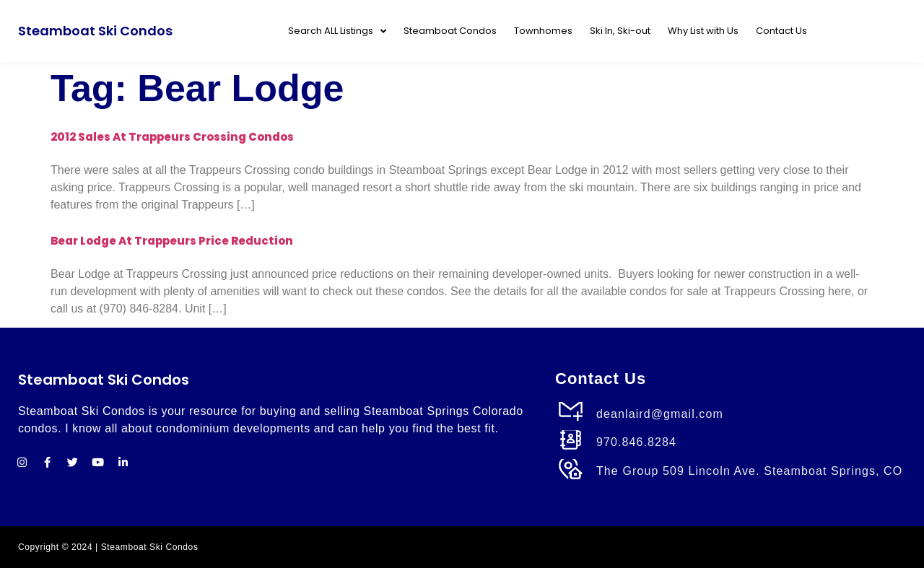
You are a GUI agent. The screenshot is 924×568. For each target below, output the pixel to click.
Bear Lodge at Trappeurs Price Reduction (172, 241)
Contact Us (781, 31)
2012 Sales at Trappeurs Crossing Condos (172, 137)
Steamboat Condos (450, 31)
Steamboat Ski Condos (95, 31)
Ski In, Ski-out (620, 31)
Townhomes (543, 31)
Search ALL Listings (337, 31)
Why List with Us (703, 31)
